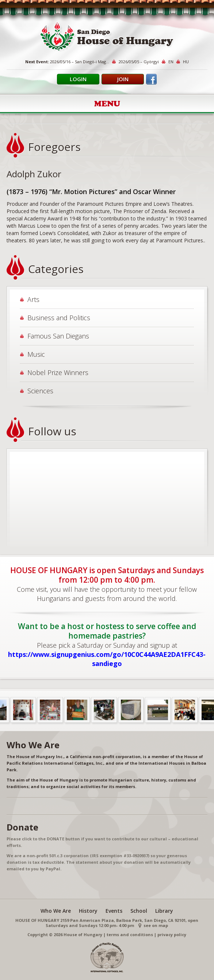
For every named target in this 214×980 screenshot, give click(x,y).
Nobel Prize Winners (58, 372)
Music (36, 354)
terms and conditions (130, 934)
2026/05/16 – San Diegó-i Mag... (80, 62)
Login (78, 79)
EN (171, 62)
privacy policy (172, 934)
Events (114, 911)
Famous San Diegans (58, 336)
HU (186, 62)
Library (164, 911)
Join (123, 79)
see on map (156, 925)
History (88, 911)
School (139, 911)
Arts (33, 299)
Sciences (40, 391)
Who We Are (56, 911)
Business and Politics (59, 318)
